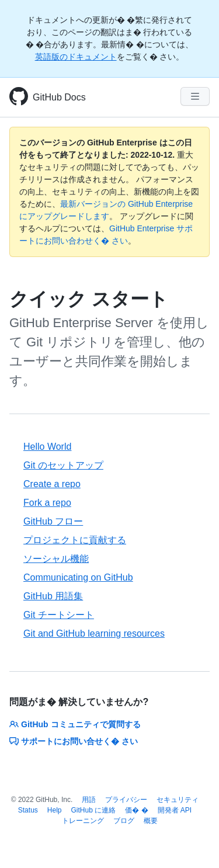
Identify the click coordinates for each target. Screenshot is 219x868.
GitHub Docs (59, 97)
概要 (151, 821)
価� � (136, 810)
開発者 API (175, 810)
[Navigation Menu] (195, 96)
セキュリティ (178, 800)
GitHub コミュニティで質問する (75, 724)
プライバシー (126, 800)
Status (28, 810)
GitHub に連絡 (94, 810)
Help (55, 810)
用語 (89, 800)
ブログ (124, 821)
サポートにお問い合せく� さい (74, 741)
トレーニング (83, 821)
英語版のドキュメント (76, 57)
